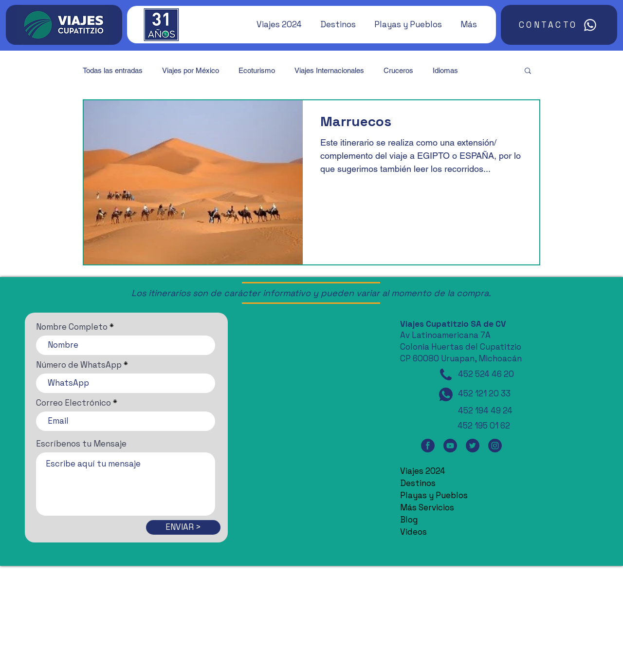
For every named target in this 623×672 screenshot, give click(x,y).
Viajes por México (191, 70)
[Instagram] (495, 445)
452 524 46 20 (486, 374)
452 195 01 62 (484, 426)
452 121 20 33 (484, 393)
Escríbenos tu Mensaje (81, 444)
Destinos (418, 483)
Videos (413, 532)
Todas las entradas (113, 70)
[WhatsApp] (446, 394)
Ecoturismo (257, 70)
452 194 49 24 (485, 411)
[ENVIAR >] (183, 527)
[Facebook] (428, 445)
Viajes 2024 (423, 471)
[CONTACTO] (559, 25)
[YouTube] (450, 445)
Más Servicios (427, 507)
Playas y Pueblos (434, 495)
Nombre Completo (72, 327)
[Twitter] (473, 445)
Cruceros (398, 70)
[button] (275, 24)
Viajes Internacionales (329, 70)
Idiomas (445, 70)
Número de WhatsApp (79, 365)
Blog (409, 520)
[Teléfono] (446, 374)
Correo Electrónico (73, 403)
